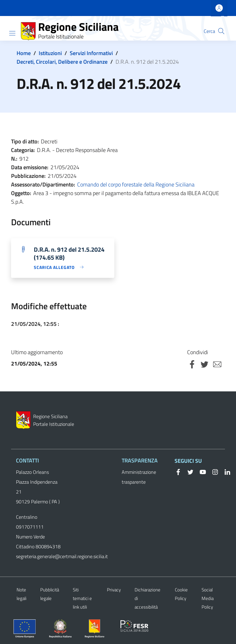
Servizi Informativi (91, 53)
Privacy (114, 590)
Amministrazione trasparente (139, 477)
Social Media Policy (208, 598)
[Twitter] (188, 471)
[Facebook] (178, 471)
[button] (221, 31)
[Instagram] (213, 471)
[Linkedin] (225, 471)
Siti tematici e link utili (82, 598)
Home (24, 53)
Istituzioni (50, 53)
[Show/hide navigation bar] (12, 33)
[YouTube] (200, 471)
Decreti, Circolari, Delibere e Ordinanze (62, 62)
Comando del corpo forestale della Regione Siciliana (136, 184)
